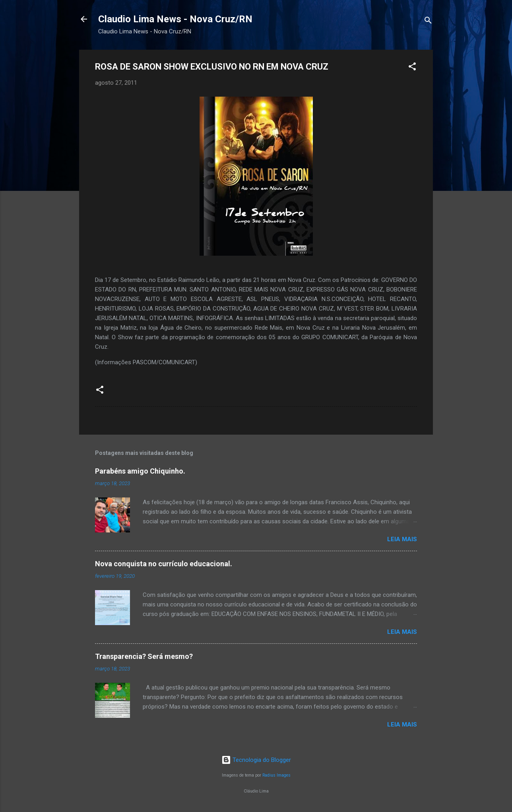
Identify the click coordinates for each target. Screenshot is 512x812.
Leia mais (402, 539)
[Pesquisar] (428, 22)
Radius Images (276, 775)
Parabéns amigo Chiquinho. (140, 471)
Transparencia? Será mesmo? (144, 656)
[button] (412, 68)
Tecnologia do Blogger (256, 760)
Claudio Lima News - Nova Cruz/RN (175, 19)
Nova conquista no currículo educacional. (164, 564)
